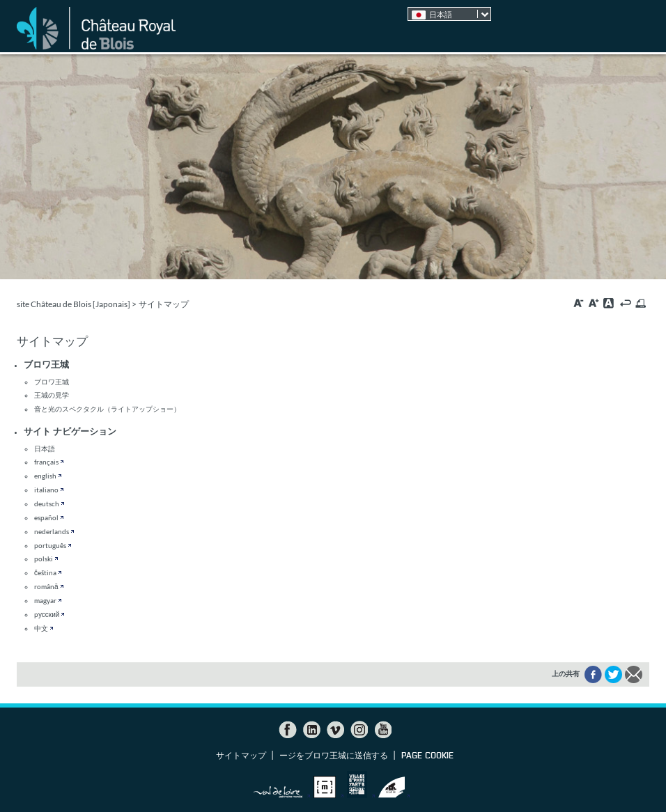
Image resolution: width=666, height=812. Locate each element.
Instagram (359, 730)
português (50, 545)
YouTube (382, 730)
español (46, 517)
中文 (41, 628)
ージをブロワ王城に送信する (334, 756)
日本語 (45, 448)
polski (44, 559)
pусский (47, 614)
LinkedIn (311, 730)
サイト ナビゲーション (70, 431)
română (46, 586)
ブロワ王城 (46, 364)
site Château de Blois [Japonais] (73, 304)
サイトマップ (241, 756)
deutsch (47, 503)
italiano (46, 490)
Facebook (288, 730)
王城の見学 (52, 395)
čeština (45, 572)
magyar (45, 600)
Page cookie (427, 756)
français (46, 462)
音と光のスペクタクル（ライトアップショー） (107, 409)
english (45, 476)
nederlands (52, 531)
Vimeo (335, 730)
